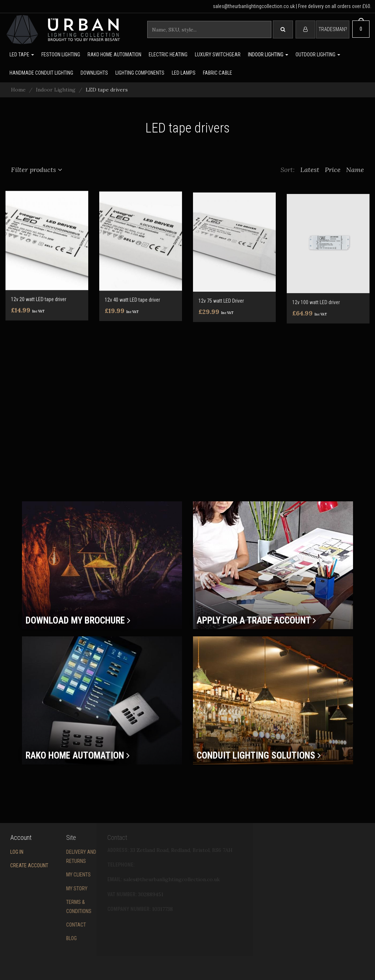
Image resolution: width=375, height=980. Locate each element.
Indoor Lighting (268, 55)
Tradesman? (333, 29)
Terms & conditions (52, 907)
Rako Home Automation (114, 55)
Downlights (94, 73)
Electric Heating (168, 55)
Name (356, 170)
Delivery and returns (55, 856)
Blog (45, 938)
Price (333, 170)
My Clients (52, 875)
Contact (49, 925)
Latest (311, 170)
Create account (19, 865)
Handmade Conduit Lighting (41, 73)
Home (18, 90)
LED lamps (184, 73)
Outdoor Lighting (318, 55)
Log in (7, 852)
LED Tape (22, 55)
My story (50, 889)
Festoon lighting (61, 55)
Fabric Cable (218, 73)
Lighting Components (140, 73)
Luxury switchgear (218, 55)
